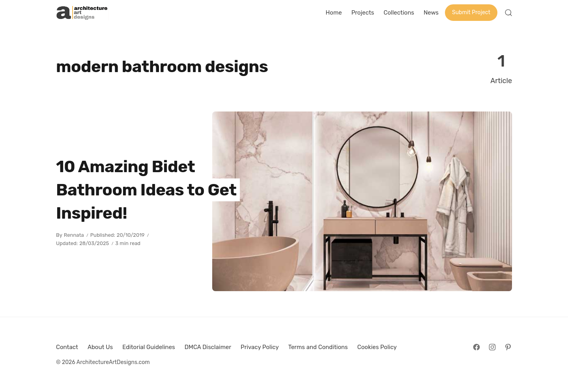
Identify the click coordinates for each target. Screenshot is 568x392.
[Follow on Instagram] (492, 347)
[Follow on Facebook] (476, 347)
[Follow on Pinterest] (508, 347)
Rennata (74, 235)
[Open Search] (508, 13)
